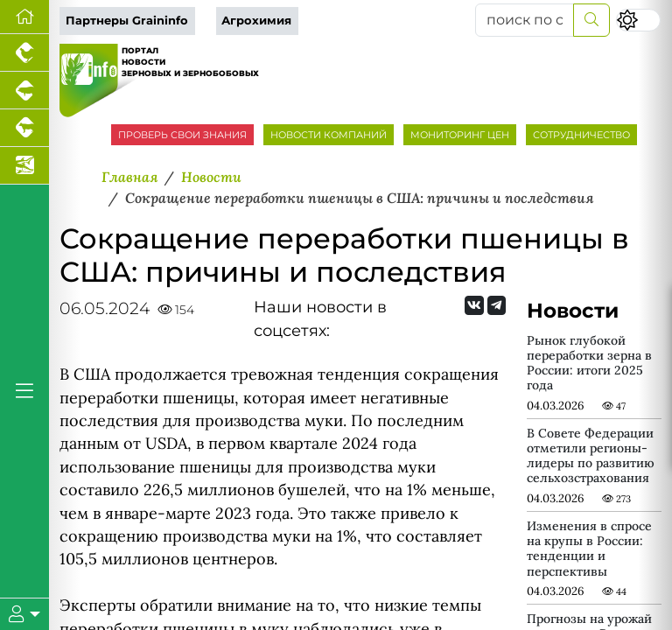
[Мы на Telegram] (497, 305)
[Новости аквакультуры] (24, 166)
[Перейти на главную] (24, 17)
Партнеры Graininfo (127, 21)
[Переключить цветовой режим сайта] (638, 20)
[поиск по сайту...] (525, 20)
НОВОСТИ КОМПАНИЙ (329, 135)
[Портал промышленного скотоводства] (24, 128)
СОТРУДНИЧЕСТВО (581, 135)
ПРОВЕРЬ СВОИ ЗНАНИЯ (182, 135)
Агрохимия (256, 21)
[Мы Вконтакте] (474, 305)
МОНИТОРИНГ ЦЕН (460, 135)
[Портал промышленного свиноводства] (24, 91)
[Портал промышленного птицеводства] (24, 53)
